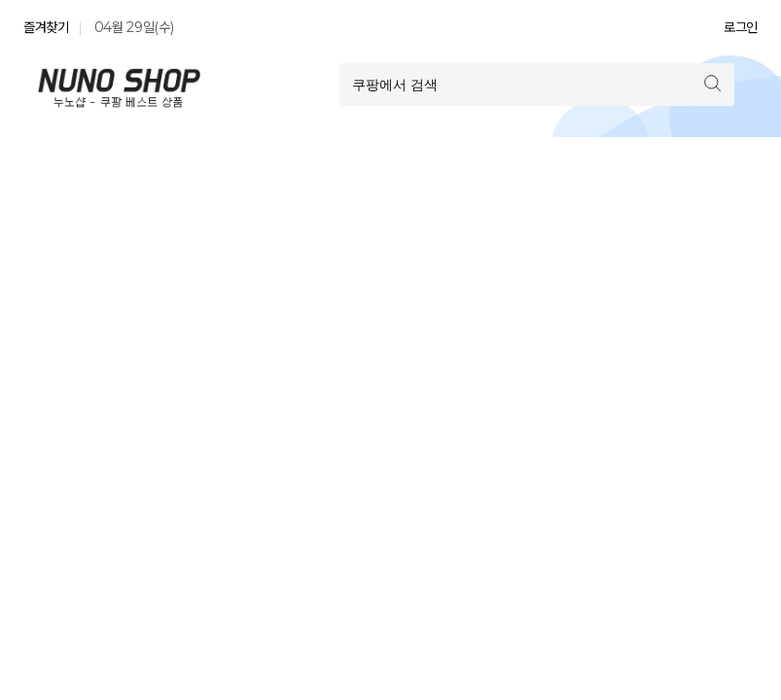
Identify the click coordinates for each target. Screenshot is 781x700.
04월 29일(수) (134, 27)
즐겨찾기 (46, 27)
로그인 (741, 27)
